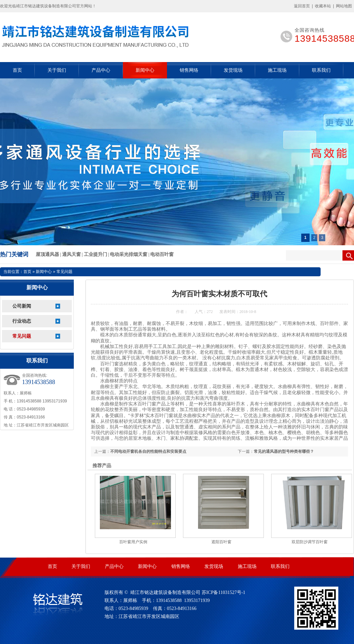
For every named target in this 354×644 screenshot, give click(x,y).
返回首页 (302, 6)
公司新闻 (22, 306)
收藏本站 (323, 6)
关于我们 (57, 70)
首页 (17, 70)
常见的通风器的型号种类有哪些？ (284, 451)
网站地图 (344, 6)
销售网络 (189, 70)
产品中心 (101, 70)
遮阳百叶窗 (221, 542)
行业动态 (22, 321)
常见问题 (22, 336)
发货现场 (233, 70)
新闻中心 (145, 70)
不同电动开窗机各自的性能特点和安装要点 (148, 451)
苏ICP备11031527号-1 (224, 592)
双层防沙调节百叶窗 (310, 542)
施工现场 (277, 70)
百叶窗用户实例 (133, 542)
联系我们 (321, 70)
